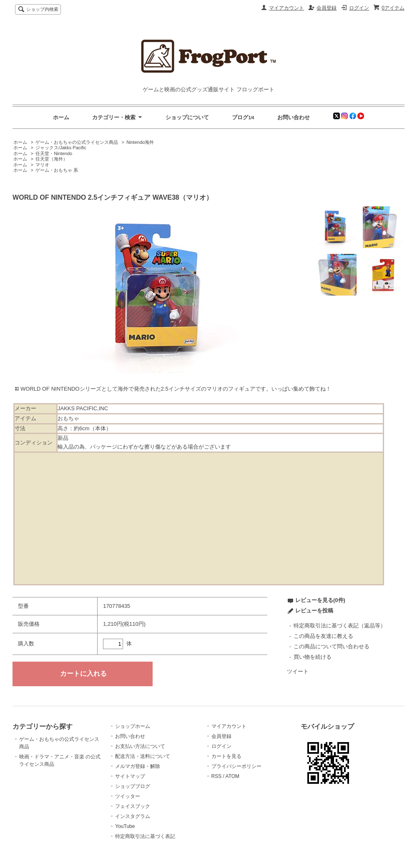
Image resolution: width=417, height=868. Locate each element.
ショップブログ (133, 786)
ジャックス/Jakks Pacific (61, 148)
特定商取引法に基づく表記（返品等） (340, 626)
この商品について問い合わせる (332, 646)
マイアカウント (286, 8)
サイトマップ (130, 776)
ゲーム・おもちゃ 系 (57, 170)
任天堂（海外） (51, 159)
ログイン (359, 8)
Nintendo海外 (140, 142)
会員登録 (327, 8)
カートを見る (226, 756)
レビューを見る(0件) (320, 600)
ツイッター (128, 796)
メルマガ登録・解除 (138, 766)
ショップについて (187, 117)
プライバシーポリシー (236, 766)
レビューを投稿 (314, 611)
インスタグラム (133, 816)
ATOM (233, 776)
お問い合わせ (294, 117)
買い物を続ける (313, 657)
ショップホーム (133, 726)
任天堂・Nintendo (54, 153)
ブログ (240, 117)
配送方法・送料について (143, 756)
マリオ (42, 165)
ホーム (61, 117)
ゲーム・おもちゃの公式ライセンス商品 (77, 142)
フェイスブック (133, 806)
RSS (217, 776)
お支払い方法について (140, 746)
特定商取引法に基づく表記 (145, 836)
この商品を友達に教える (323, 636)
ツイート (298, 671)
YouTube (125, 826)
